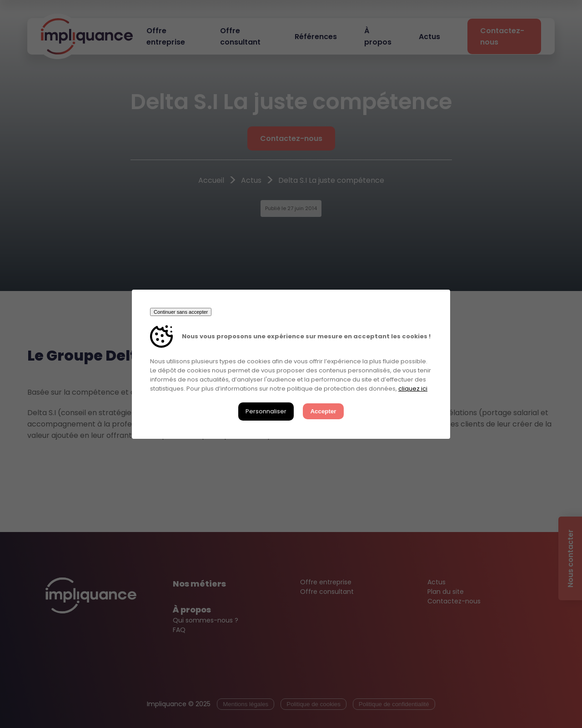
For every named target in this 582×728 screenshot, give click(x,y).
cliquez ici (413, 389)
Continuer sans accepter (181, 312)
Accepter (323, 411)
